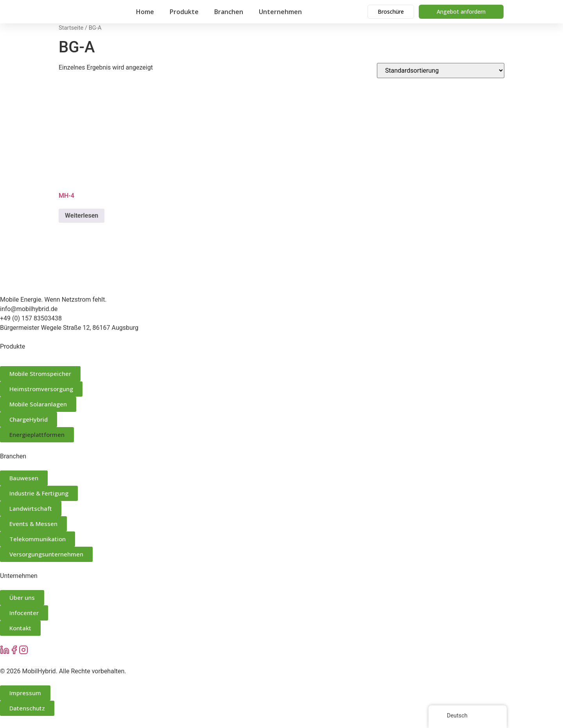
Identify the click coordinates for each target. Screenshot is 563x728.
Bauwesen (24, 478)
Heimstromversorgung (41, 389)
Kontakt (20, 628)
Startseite (71, 28)
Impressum (25, 693)
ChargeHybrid (29, 419)
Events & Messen (33, 524)
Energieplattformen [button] (37, 435)
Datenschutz (27, 708)
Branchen (229, 12)
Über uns (22, 597)
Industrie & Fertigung (39, 493)
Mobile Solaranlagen (38, 404)
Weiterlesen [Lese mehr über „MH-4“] (82, 216)
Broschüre (391, 12)
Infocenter (24, 613)
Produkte (184, 12)
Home (145, 12)
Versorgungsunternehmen (46, 554)
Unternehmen (280, 12)
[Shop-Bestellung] (441, 71)
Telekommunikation (38, 539)
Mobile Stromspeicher (40, 374)
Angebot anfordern (461, 12)
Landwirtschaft (31, 508)
